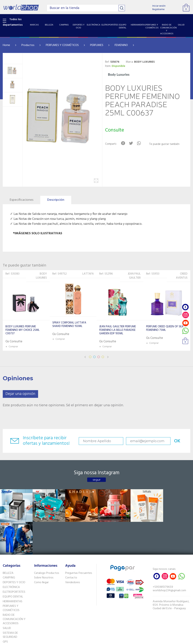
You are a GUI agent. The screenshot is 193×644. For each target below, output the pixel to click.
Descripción (56, 200)
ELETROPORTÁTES (14, 559)
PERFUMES (97, 45)
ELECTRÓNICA (11, 554)
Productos (28, 45)
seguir (97, 480)
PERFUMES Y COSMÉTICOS (62, 45)
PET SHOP (9, 614)
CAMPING (9, 545)
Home (6, 45)
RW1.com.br (109, 640)
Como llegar (41, 550)
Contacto (71, 545)
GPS (5, 609)
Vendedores (73, 550)
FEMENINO (121, 45)
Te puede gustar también (164, 144)
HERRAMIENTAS (13, 569)
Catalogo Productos (47, 540)
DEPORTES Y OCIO (14, 550)
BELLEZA (8, 540)
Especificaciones (22, 200)
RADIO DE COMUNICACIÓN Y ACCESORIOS (14, 586)
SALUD (7, 595)
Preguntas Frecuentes (79, 540)
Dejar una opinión (20, 394)
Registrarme (158, 9)
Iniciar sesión (159, 6)
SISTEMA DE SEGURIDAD (10, 602)
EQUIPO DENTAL (13, 564)
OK (176, 441)
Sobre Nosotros (44, 545)
